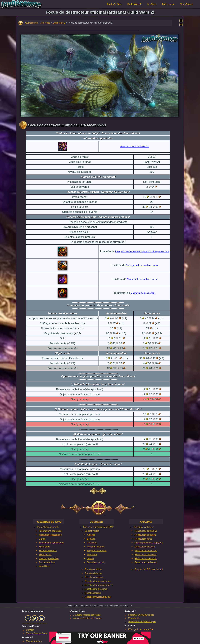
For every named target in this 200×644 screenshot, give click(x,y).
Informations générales (50, 531)
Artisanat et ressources (50, 535)
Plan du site (134, 618)
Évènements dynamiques (51, 543)
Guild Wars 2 (134, 4)
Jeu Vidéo (45, 23)
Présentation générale (48, 527)
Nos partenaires (34, 641)
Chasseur (92, 543)
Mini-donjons (45, 554)
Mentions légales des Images (88, 618)
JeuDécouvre (31, 23)
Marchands (44, 547)
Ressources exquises (145, 535)
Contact (30, 630)
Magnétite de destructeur (143, 293)
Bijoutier (91, 539)
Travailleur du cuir (96, 562)
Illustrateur (92, 554)
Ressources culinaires (146, 554)
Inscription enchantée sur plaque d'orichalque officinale (142, 251)
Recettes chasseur (94, 577)
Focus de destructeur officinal (135, 147)
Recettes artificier (94, 569)
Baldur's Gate (114, 4)
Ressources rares (143, 539)
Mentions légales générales (87, 615)
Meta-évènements (48, 551)
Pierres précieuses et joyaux (149, 543)
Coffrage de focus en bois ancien (142, 265)
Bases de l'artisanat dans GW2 (98, 527)
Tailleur (91, 558)
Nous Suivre (186, 4)
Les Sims (152, 4)
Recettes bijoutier (94, 573)
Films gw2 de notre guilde (141, 629)
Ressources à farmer (143, 527)
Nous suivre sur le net (37, 633)
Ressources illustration (146, 558)
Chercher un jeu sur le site (141, 615)
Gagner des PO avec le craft (149, 569)
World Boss (45, 566)
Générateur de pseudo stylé (142, 621)
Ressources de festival (146, 562)
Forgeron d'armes (96, 547)
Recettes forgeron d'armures (99, 585)
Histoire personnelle (49, 558)
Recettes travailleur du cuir (98, 597)
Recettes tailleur (93, 593)
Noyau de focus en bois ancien (142, 279)
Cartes (42, 539)
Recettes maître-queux (96, 589)
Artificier (91, 535)
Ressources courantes (146, 531)
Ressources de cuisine (146, 551)
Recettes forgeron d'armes (98, 581)
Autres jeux (168, 4)
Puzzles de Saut (47, 562)
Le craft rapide (92, 531)
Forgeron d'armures (97, 551)
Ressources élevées (145, 547)
